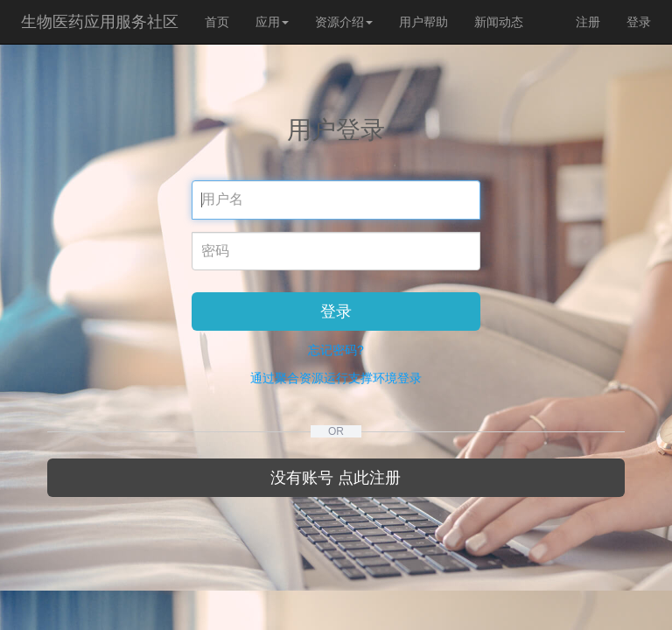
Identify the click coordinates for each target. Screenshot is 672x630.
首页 (217, 22)
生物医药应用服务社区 (100, 22)
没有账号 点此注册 (336, 478)
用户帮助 (423, 22)
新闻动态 (499, 22)
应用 (272, 22)
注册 (588, 22)
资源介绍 (344, 22)
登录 (639, 22)
